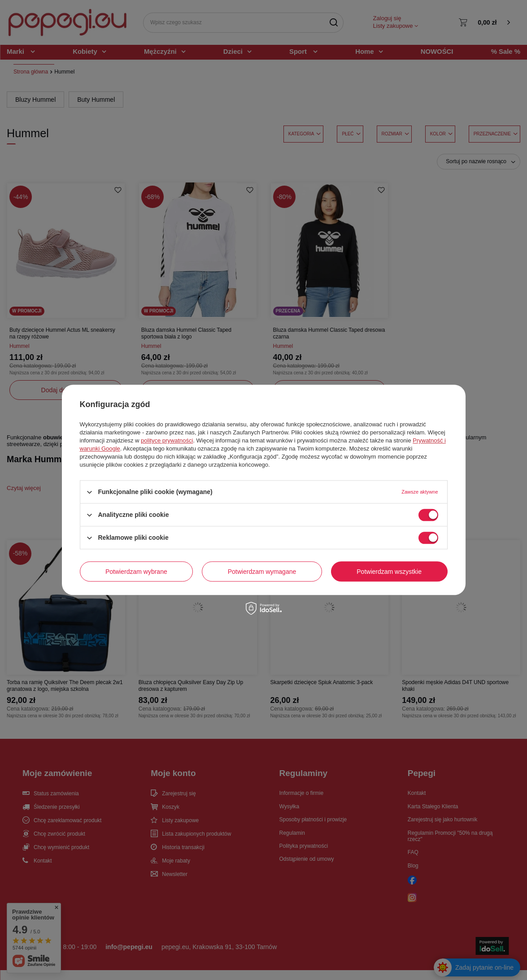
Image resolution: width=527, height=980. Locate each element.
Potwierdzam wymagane (262, 572)
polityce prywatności (167, 440)
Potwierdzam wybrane (136, 572)
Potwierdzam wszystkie (389, 572)
